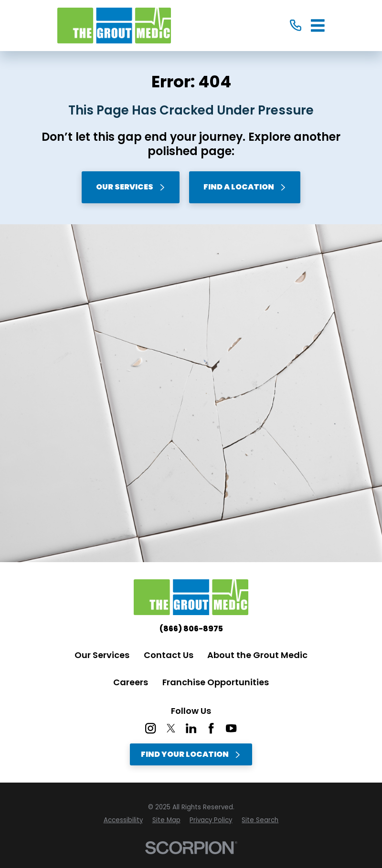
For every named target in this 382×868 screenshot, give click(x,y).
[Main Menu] (318, 26)
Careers (131, 682)
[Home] (114, 26)
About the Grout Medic (257, 655)
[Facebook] (211, 728)
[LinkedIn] (191, 728)
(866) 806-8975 (191, 629)
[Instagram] (150, 728)
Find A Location (245, 187)
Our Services (131, 187)
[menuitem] (123, 820)
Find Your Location (191, 754)
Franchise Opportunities (216, 682)
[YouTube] (231, 728)
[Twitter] (171, 728)
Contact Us (169, 655)
